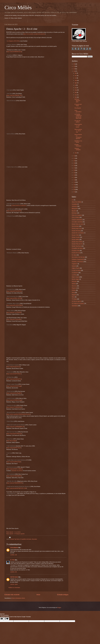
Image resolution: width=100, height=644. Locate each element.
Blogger (59, 608)
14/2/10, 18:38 (14, 584)
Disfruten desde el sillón (77, 101)
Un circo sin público (77, 121)
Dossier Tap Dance (15, 539)
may (76, 90)
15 (74, 173)
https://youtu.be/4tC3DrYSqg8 (14, 386)
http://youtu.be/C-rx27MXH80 (14, 312)
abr (76, 92)
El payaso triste (76, 251)
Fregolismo (75, 264)
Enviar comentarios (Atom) (18, 598)
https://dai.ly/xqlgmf (12, 441)
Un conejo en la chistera (78, 303)
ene (76, 153)
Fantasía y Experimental (78, 259)
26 (74, 64)
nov (76, 76)
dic (76, 73)
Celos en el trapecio (77, 215)
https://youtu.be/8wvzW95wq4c (14, 434)
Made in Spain (75, 277)
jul (76, 85)
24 (74, 69)
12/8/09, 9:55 (14, 572)
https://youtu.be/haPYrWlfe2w (14, 374)
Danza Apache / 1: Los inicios (13, 532)
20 (74, 161)
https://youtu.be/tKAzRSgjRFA (14, 393)
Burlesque (74, 213)
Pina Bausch (78, 108)
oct (76, 78)
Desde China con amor (78, 224)
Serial (73, 292)
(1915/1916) (16, 41)
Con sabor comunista (77, 222)
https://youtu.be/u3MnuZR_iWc (14, 95)
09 (74, 187)
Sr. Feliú (12, 560)
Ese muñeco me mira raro (78, 257)
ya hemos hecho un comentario (19, 205)
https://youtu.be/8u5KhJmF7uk (14, 379)
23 (74, 71)
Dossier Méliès (75, 240)
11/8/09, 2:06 (14, 555)
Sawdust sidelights (78, 149)
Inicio (38, 595)
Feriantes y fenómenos (77, 262)
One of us (74, 286)
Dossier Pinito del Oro (77, 244)
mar (76, 95)
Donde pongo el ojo (77, 228)
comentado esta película (17, 471)
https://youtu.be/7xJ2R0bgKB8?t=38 (15, 427)
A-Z (73, 200)
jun (76, 88)
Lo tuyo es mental (76, 270)
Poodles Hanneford (78, 145)
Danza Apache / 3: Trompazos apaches (15, 534)
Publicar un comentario (14, 588)
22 (74, 156)
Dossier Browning (76, 231)
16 (74, 170)
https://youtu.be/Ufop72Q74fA (14, 211)
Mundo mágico (75, 279)
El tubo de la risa (76, 253)
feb (76, 97)
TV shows (74, 299)
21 (74, 158)
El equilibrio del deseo (26, 539)
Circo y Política (76, 217)
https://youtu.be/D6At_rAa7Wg (14, 298)
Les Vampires (10, 41)
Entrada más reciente (12, 595)
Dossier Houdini (76, 237)
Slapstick (74, 295)
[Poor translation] (6, 619)
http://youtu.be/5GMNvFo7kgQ (14, 400)
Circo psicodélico (78, 111)
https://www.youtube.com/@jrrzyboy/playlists (34, 34)
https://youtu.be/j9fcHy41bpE (14, 462)
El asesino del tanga (78, 105)
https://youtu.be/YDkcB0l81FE (14, 476)
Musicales (34, 539)
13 (74, 177)
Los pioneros (75, 273)
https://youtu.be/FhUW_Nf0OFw (15, 469)
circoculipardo (14, 548)
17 (74, 168)
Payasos (74, 288)
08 (74, 189)
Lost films (74, 275)
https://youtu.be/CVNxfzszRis (14, 319)
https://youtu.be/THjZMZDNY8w (15, 483)
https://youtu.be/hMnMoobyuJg (14, 52)
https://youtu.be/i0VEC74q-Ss (14, 448)
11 (74, 182)
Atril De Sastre (14, 577)
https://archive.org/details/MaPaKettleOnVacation (19, 414)
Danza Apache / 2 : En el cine (78, 131)
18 (74, 165)
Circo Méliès (18, 7)
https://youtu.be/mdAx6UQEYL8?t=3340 (17, 488)
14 (74, 175)
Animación (74, 206)
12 (74, 180)
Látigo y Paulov (76, 268)
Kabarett (74, 266)
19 (74, 163)
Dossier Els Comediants (78, 233)
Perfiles (74, 290)
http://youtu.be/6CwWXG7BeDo (15, 305)
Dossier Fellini (75, 235)
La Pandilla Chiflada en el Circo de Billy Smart (78, 116)
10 (74, 185)
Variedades (75, 306)
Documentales (75, 226)
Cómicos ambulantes (77, 220)
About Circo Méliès (76, 202)
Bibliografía (75, 209)
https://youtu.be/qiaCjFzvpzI (14, 367)
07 (74, 192)
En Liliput (74, 255)
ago (76, 83)
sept (76, 80)
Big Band (74, 211)
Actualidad (74, 204)
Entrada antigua (63, 595)
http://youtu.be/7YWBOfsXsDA (14, 407)
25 (74, 66)
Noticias (74, 284)
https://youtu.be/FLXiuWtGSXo (14, 291)
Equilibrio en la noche (78, 142)
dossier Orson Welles (77, 242)
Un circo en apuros (76, 301)
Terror (73, 297)
